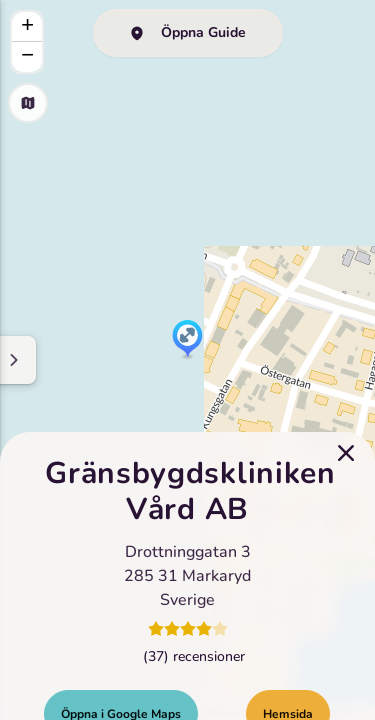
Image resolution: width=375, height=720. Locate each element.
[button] (187, 340)
